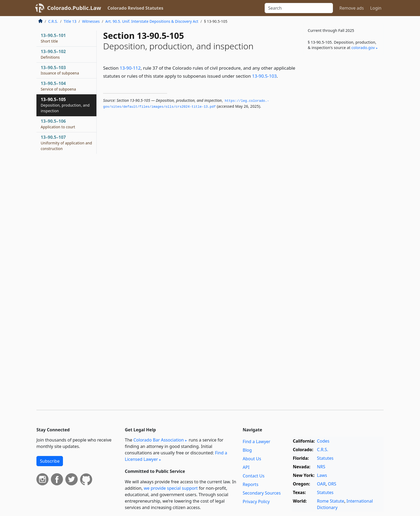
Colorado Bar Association (159, 440)
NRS (321, 467)
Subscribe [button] (50, 461)
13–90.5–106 (58, 124)
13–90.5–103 (60, 70)
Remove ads (352, 8)
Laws (322, 475)
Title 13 (70, 21)
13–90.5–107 (66, 143)
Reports (251, 484)
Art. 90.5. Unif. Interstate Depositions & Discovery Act (152, 21)
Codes (323, 441)
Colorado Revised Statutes (135, 8)
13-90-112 (130, 68)
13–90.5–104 (58, 86)
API (246, 467)
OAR (321, 484)
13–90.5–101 (53, 38)
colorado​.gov (363, 48)
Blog (247, 450)
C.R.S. (53, 21)
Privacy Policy (256, 502)
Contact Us (254, 476)
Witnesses (91, 21)
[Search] (299, 8)
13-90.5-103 (264, 76)
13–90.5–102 (53, 54)
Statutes (325, 458)
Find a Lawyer (256, 442)
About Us (252, 459)
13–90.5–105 (65, 105)
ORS (332, 484)
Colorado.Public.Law (74, 8)
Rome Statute (331, 501)
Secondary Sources (262, 493)
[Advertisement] (343, 143)
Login (376, 8)
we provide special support (171, 488)
